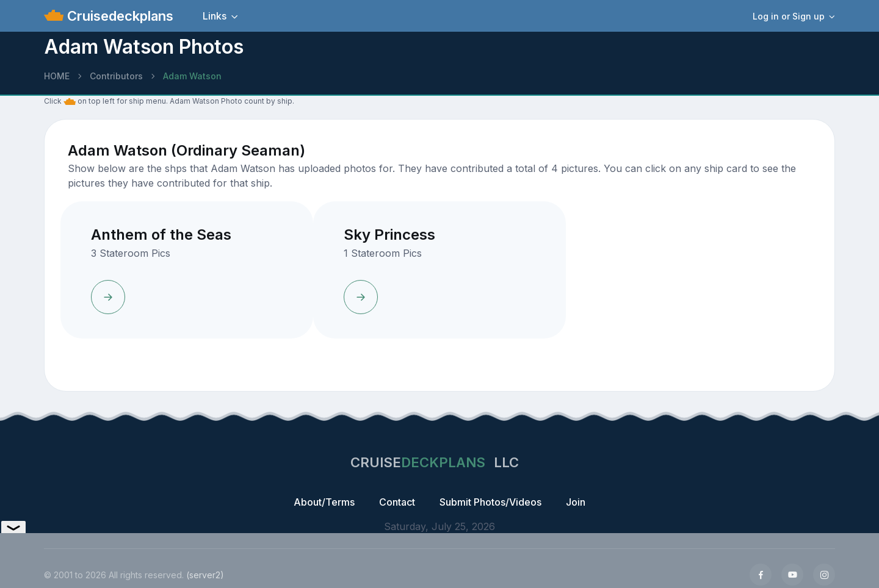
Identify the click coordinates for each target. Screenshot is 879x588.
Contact (397, 502)
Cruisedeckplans (118, 16)
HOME (57, 76)
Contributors (116, 76)
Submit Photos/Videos (490, 502)
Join (576, 502)
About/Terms (324, 502)
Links (215, 16)
